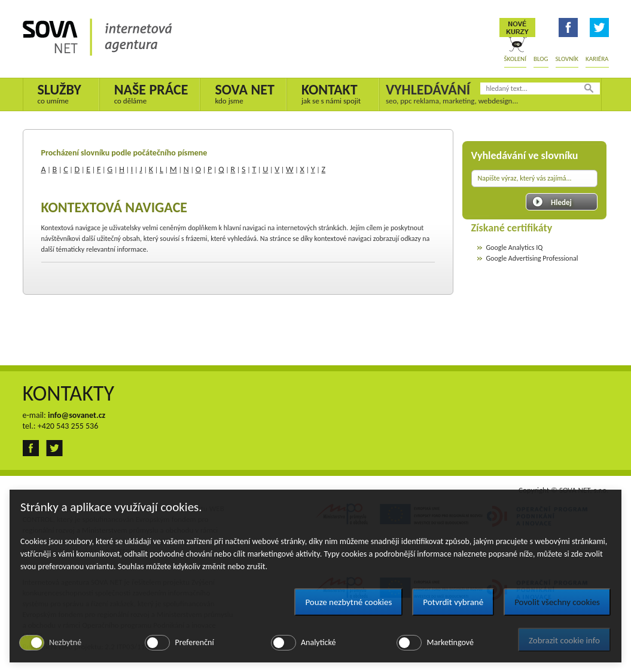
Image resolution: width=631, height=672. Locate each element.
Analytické (318, 642)
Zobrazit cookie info (564, 640)
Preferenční (194, 642)
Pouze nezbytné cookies (348, 602)
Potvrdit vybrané (453, 602)
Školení (515, 59)
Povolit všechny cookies (557, 602)
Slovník (567, 59)
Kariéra (597, 59)
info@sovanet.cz (77, 415)
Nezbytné (65, 642)
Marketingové (450, 642)
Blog (541, 59)
